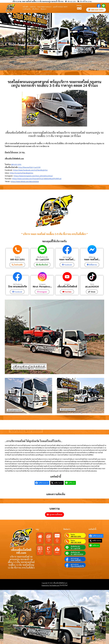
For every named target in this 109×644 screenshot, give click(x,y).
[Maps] (57, 549)
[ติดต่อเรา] (49, 548)
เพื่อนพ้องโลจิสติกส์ (67, 286)
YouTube (67, 284)
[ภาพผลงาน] (49, 536)
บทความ (33, 7)
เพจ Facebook (67, 257)
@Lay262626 (92, 286)
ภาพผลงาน (49, 540)
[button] (2, 42)
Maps (57, 552)
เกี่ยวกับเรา (36, 9)
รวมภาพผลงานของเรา (44, 7)
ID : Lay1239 (42, 259)
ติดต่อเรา (44, 9)
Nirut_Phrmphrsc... (42, 286)
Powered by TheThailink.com (51, 585)
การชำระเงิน (27, 9)
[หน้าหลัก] (40, 536)
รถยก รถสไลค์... (67, 259)
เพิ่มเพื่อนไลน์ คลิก (42, 257)
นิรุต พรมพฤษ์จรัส (17, 286)
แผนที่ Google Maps (60, 7)
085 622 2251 (16, 164)
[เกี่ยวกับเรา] (40, 548)
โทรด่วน (17, 257)
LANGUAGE (79, 6)
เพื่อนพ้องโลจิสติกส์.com (21, 551)
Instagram (42, 284)
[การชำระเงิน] (57, 535)
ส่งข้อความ (92, 257)
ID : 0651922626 (77, 554)
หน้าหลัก (26, 7)
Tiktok (92, 284)
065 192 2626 (76, 542)
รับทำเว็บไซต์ (64, 585)
